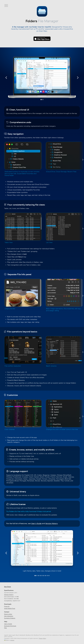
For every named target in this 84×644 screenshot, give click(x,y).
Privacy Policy (42, 638)
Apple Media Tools (10, 608)
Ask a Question (9, 616)
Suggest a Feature (10, 618)
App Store (7, 587)
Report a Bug (8, 614)
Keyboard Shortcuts (10, 626)
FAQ (5, 628)
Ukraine (12, 640)
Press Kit (7, 606)
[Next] (83, 160)
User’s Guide (36, 523)
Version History (51, 523)
